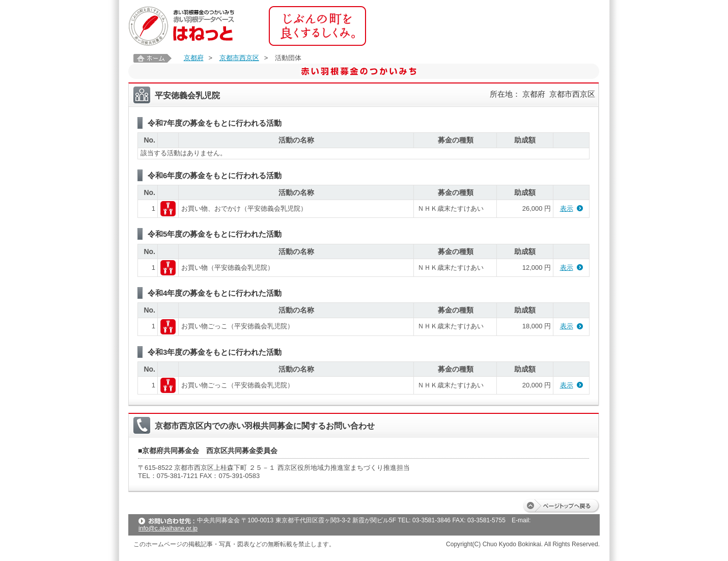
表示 (567, 208)
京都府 (194, 58)
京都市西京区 (239, 58)
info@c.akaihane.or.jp (168, 528)
